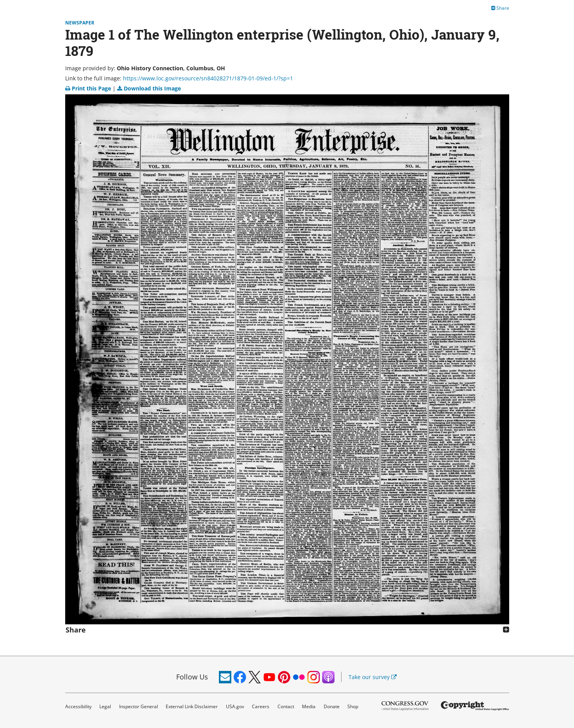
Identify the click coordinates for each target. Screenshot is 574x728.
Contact (286, 706)
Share (500, 8)
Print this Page (89, 88)
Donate (332, 706)
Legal (105, 706)
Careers (261, 706)
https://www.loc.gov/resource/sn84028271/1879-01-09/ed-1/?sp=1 (208, 78)
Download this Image (149, 88)
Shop (353, 706)
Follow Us (192, 677)
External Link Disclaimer (192, 706)
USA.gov (235, 706)
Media (309, 706)
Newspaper (80, 23)
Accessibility (78, 706)
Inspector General (139, 706)
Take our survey (373, 677)
